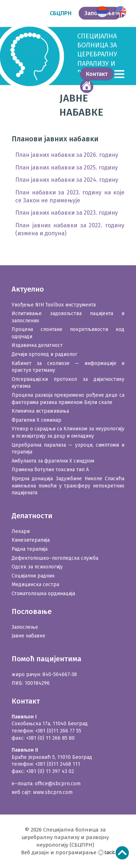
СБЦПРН (61, 13)
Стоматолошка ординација (43, 594)
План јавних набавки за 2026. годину (67, 155)
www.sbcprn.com (53, 792)
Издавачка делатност (37, 345)
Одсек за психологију (37, 567)
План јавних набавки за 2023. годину (67, 213)
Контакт (97, 74)
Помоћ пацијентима (46, 659)
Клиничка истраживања (40, 411)
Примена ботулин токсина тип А (50, 470)
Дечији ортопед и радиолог (44, 354)
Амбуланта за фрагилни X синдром (53, 461)
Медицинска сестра (35, 585)
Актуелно (28, 289)
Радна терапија (30, 549)
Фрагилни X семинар (36, 420)
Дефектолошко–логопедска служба (55, 558)
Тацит (107, 852)
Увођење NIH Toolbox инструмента (54, 305)
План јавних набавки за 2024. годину (67, 180)
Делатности (32, 516)
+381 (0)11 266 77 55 (58, 731)
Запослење (25, 627)
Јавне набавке (28, 636)
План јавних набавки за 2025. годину (67, 167)
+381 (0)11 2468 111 (58, 764)
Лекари (21, 531)
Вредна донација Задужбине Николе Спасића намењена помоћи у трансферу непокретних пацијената (68, 486)
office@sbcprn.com (58, 784)
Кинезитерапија (31, 540)
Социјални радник (33, 576)
